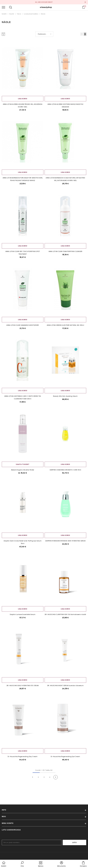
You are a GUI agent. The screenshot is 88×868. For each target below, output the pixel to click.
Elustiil (12, 14)
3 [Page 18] (44, 777)
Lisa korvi (23, 99)
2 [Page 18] (38, 777)
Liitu (79, 842)
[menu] (3, 7)
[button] (82, 34)
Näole (43, 14)
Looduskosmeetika (31, 14)
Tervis (19, 14)
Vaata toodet (23, 464)
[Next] (56, 777)
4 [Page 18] (50, 777)
